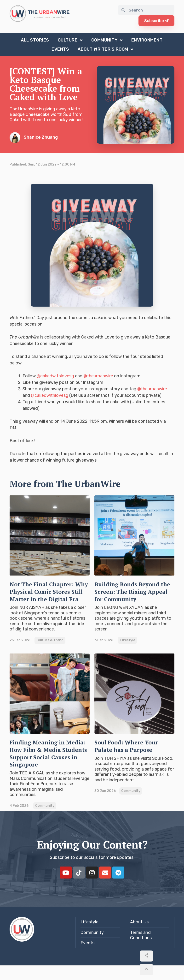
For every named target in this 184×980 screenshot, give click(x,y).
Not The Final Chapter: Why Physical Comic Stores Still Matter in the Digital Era (48, 595)
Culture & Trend (50, 647)
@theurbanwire (98, 376)
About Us (139, 937)
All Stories (35, 40)
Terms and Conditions (141, 950)
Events (60, 49)
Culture (70, 40)
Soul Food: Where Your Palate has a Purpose (132, 753)
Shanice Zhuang (34, 137)
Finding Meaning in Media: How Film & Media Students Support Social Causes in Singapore (49, 764)
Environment (147, 40)
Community (107, 40)
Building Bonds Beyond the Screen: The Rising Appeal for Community (132, 591)
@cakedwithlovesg (55, 376)
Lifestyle (127, 640)
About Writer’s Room (105, 49)
